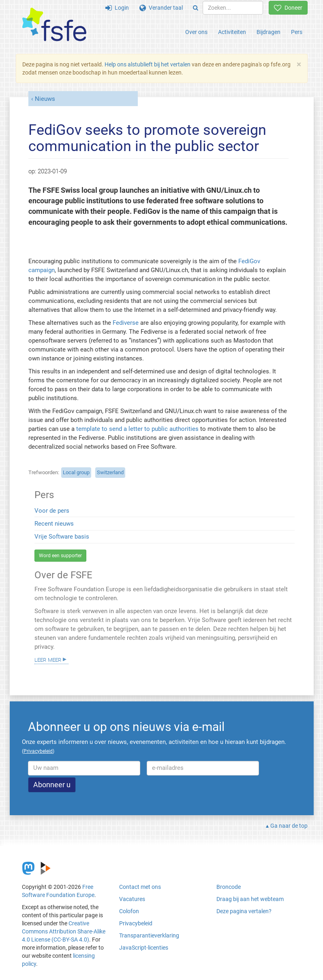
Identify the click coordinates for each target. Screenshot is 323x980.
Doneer (288, 8)
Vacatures (132, 899)
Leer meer (48, 659)
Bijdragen (268, 32)
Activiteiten (232, 32)
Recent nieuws (54, 524)
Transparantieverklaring (149, 935)
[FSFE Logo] (54, 25)
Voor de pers (52, 511)
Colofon (129, 911)
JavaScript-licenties (144, 948)
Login (117, 8)
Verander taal (161, 8)
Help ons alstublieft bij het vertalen (148, 64)
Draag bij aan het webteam (250, 899)
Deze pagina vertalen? (244, 911)
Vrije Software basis (62, 537)
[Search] (196, 8)
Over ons (196, 32)
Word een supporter (60, 556)
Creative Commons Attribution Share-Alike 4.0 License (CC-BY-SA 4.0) (64, 931)
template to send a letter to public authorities (137, 429)
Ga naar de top (289, 826)
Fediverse (126, 323)
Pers (297, 32)
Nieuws (45, 99)
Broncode (229, 887)
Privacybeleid (136, 923)
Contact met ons (140, 887)
